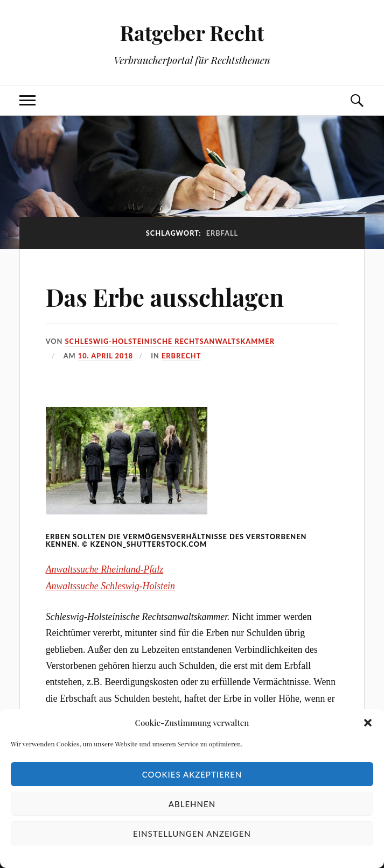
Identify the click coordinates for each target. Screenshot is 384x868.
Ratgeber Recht (192, 33)
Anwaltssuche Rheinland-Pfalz (105, 569)
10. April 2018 (106, 356)
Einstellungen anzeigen (192, 834)
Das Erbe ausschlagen (165, 297)
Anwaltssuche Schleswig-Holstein (110, 586)
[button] (368, 723)
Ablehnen (192, 804)
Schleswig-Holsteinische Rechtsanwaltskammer (170, 341)
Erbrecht (181, 356)
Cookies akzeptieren (192, 774)
